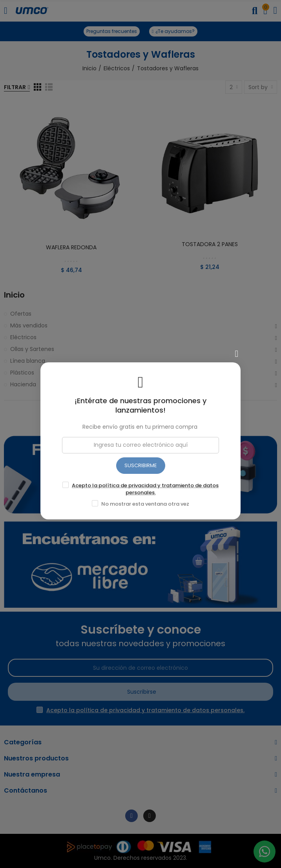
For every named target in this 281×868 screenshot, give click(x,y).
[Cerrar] (237, 354)
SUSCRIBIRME (141, 465)
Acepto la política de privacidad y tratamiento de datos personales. (145, 489)
